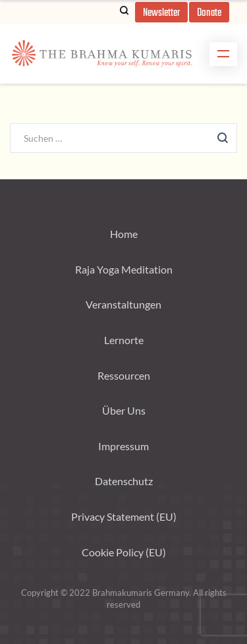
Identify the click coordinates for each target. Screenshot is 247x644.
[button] (161, 12)
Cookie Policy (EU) (124, 552)
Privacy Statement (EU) (124, 516)
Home (124, 234)
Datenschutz (124, 481)
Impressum (123, 446)
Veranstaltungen (123, 304)
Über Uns (124, 410)
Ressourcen (124, 375)
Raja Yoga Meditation (124, 269)
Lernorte (124, 340)
